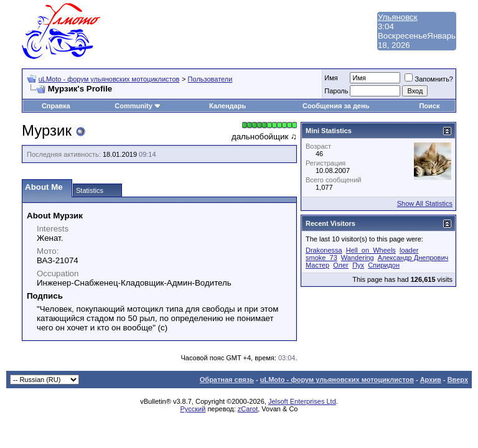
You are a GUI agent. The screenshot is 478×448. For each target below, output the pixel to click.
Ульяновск (398, 17)
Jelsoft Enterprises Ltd (302, 401)
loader (409, 250)
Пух (358, 265)
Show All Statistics (425, 203)
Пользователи (210, 79)
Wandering (358, 258)
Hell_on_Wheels (371, 250)
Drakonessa (324, 250)
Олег (341, 265)
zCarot (248, 409)
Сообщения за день (336, 106)
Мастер (317, 265)
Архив (431, 380)
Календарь (227, 106)
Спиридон (384, 265)
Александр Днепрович (413, 258)
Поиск (429, 106)
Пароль (336, 91)
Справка (56, 106)
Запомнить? (429, 79)
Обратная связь (227, 380)
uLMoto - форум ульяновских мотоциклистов (109, 79)
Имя (331, 78)
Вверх (458, 380)
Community (138, 106)
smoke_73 (321, 258)
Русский (193, 409)
